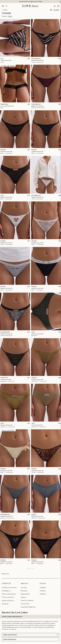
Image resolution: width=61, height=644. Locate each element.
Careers (23, 597)
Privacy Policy (25, 604)
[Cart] (58, 6)
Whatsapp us (6, 591)
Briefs (5, 10)
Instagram (43, 588)
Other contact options (9, 594)
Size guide (5, 604)
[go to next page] (33, 569)
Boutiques (24, 591)
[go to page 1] (28, 568)
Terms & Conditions (27, 601)
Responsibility (25, 594)
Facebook (43, 594)
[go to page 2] (31, 568)
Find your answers (8, 597)
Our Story (24, 588)
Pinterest (43, 591)
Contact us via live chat (9, 588)
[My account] (55, 6)
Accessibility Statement (28, 607)
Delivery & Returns (8, 601)
